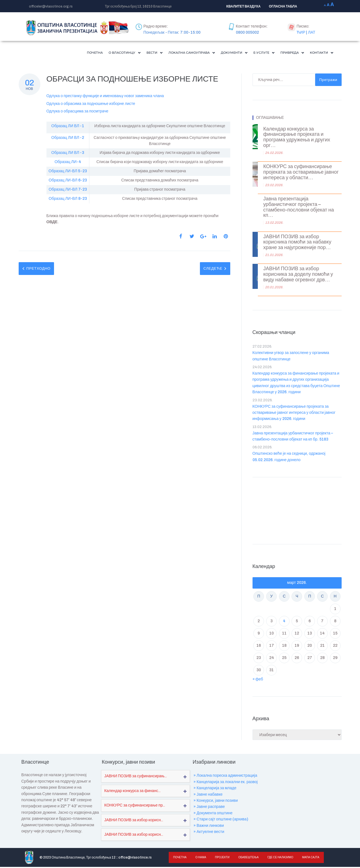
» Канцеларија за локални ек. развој (226, 783)
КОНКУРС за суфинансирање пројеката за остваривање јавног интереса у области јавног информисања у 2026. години (294, 414)
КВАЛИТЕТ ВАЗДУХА (243, 6)
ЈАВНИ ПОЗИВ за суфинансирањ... (135, 777)
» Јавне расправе (209, 808)
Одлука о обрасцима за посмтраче (78, 112)
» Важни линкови (209, 827)
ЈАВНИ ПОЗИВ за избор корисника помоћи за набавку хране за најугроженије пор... (297, 243)
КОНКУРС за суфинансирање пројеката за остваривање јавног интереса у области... (301, 173)
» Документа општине (213, 814)
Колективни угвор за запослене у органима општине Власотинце (291, 357)
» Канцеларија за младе (215, 789)
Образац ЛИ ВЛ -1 (68, 127)
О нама (200, 858)
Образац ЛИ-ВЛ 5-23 (68, 172)
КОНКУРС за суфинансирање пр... (135, 806)
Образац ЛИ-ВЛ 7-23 (68, 190)
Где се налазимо (278, 858)
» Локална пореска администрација (225, 777)
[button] (96, 53)
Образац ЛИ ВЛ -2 (68, 139)
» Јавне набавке (208, 796)
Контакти (320, 53)
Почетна (62, 53)
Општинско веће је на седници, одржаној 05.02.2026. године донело (289, 458)
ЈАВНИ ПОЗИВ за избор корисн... (134, 821)
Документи (221, 53)
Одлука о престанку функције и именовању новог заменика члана (105, 97)
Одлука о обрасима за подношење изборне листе (91, 105)
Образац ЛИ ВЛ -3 (68, 154)
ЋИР (301, 32)
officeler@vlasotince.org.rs (51, 6)
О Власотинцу (96, 53)
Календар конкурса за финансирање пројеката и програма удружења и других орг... (297, 138)
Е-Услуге (255, 53)
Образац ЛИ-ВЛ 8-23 (68, 200)
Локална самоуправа (172, 53)
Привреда (286, 53)
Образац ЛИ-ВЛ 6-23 (68, 181)
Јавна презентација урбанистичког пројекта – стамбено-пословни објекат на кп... (299, 208)
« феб (258, 680)
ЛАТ (312, 32)
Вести (130, 53)
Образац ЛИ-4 (68, 163)
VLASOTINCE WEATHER (297, 510)
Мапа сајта (308, 858)
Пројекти (221, 858)
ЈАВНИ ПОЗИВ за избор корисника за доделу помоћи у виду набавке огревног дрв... (298, 275)
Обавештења (247, 858)
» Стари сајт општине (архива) (221, 820)
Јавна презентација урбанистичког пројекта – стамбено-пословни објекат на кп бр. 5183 (293, 437)
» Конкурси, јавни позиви (216, 802)
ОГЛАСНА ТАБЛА (283, 6)
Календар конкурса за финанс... (132, 792)
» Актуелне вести (209, 833)
